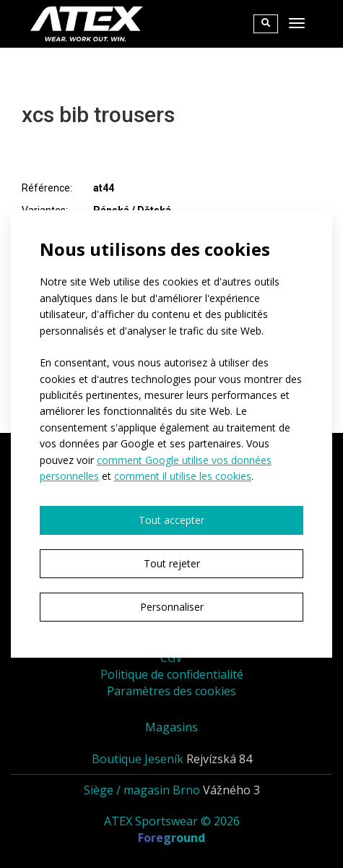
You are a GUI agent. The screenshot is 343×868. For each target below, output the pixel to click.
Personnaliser (172, 607)
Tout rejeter (172, 563)
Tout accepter (171, 520)
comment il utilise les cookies (183, 476)
